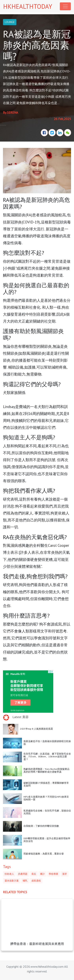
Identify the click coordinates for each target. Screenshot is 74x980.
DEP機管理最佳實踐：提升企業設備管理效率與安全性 (47, 840)
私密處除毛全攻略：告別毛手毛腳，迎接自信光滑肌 (47, 812)
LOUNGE (10, 22)
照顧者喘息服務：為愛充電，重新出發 (44, 854)
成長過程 (36, 881)
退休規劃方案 (12, 881)
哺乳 (25, 881)
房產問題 (23, 874)
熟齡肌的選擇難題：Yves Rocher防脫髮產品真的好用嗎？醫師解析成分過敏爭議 (46, 770)
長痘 (34, 874)
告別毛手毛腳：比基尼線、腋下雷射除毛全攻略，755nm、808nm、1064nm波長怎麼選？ (47, 757)
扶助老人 (9, 874)
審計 (42, 874)
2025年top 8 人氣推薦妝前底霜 (36, 729)
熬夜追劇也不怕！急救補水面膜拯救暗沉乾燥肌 (47, 743)
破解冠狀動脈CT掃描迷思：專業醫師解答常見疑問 (46, 784)
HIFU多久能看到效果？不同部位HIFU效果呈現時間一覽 (46, 798)
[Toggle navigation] (65, 6)
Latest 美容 (21, 717)
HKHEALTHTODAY (28, 6)
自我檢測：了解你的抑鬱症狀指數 (41, 826)
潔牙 (65, 874)
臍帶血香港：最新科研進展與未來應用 (37, 944)
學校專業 (53, 874)
